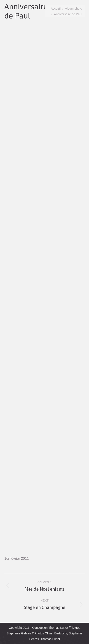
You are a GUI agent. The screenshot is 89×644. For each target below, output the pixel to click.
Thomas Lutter (58, 628)
